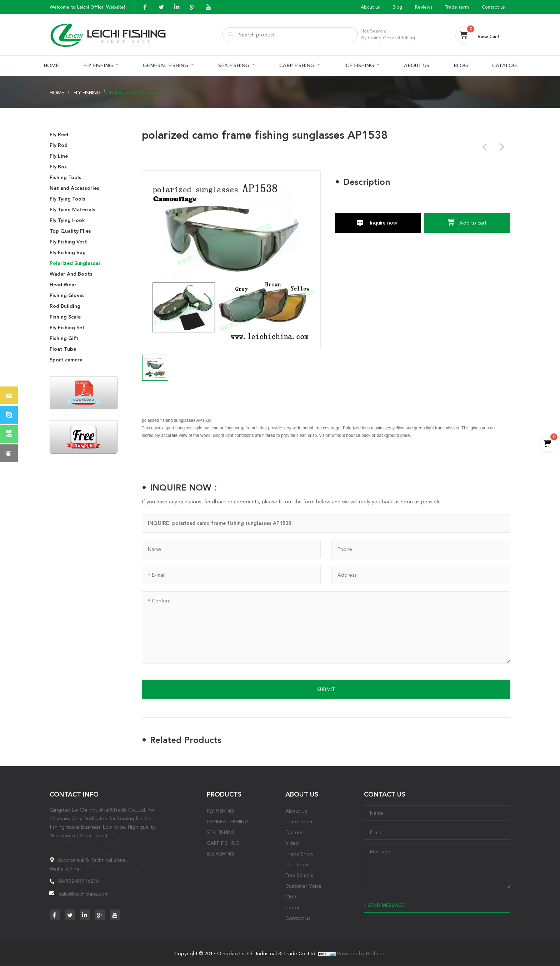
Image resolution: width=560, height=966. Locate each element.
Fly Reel (59, 135)
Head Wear (63, 285)
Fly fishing (371, 38)
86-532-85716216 (79, 881)
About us (370, 7)
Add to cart (473, 223)
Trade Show (299, 854)
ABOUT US (417, 66)
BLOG (461, 66)
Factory (294, 832)
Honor (292, 907)
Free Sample (299, 875)
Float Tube (63, 349)
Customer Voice (303, 886)
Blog (397, 7)
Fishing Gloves (67, 295)
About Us (296, 811)
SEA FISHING (234, 66)
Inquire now (383, 223)
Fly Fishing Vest (68, 242)
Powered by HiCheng (361, 953)
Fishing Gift (64, 338)
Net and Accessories (74, 188)
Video (292, 843)
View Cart (489, 37)
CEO (291, 897)
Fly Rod (59, 145)
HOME (51, 66)
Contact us (493, 7)
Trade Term (299, 822)
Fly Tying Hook (67, 220)
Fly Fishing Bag (68, 253)
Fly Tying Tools (67, 199)
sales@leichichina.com (84, 894)
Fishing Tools (66, 178)
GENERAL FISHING (166, 66)
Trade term (457, 7)
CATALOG (504, 66)
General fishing (399, 38)
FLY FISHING (98, 66)
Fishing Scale (65, 317)
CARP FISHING (297, 66)
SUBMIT (326, 689)
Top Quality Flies (70, 231)
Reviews (424, 7)
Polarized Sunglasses (134, 93)
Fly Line (59, 156)
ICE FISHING (359, 66)
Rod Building (65, 306)
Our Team (297, 864)
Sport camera (66, 360)
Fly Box (58, 167)
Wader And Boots (71, 274)
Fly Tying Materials (72, 210)
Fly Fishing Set (67, 328)
